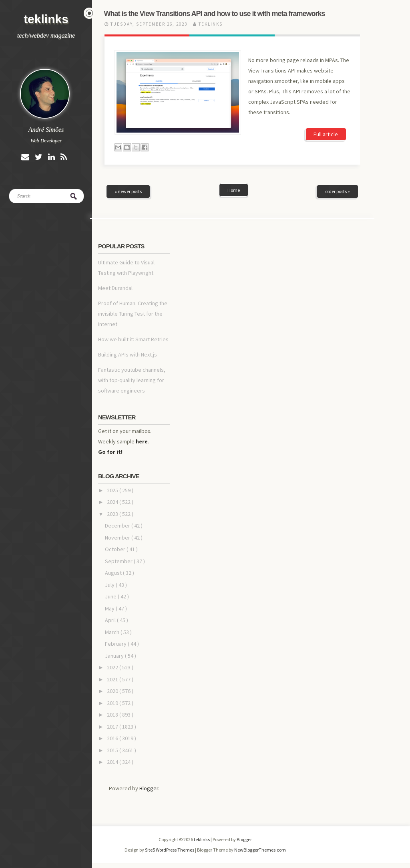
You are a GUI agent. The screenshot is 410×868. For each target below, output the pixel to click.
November (118, 538)
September (119, 561)
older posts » (338, 191)
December (118, 526)
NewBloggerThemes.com (260, 850)
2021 (113, 679)
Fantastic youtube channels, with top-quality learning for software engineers (132, 380)
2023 (113, 514)
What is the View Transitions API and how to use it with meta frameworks (215, 14)
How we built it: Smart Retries (133, 339)
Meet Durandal (115, 288)
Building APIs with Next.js (128, 354)
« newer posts (128, 191)
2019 (113, 703)
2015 (113, 750)
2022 (113, 667)
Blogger (149, 788)
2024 (113, 502)
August (114, 573)
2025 (113, 490)
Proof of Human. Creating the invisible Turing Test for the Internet (133, 314)
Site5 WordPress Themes (170, 850)
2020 (113, 691)
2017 (113, 727)
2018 (113, 715)
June (111, 596)
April (111, 620)
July (110, 585)
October (116, 549)
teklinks (46, 19)
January (115, 656)
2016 (113, 738)
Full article (326, 134)
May (110, 608)
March (113, 632)
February (116, 644)
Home (234, 190)
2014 (113, 762)
